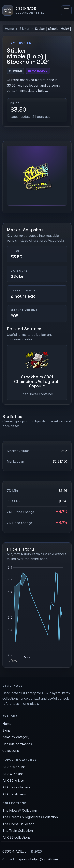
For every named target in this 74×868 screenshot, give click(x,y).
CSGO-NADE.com (16, 851)
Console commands (17, 744)
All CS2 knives (13, 781)
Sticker (24, 29)
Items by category (16, 737)
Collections (11, 751)
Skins (6, 730)
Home (9, 29)
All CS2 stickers (14, 794)
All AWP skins (13, 774)
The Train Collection (18, 831)
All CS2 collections (16, 837)
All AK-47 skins (14, 767)
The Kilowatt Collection (20, 810)
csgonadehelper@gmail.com (37, 859)
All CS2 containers (16, 787)
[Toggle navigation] (66, 10)
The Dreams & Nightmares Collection (30, 817)
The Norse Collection (18, 824)
